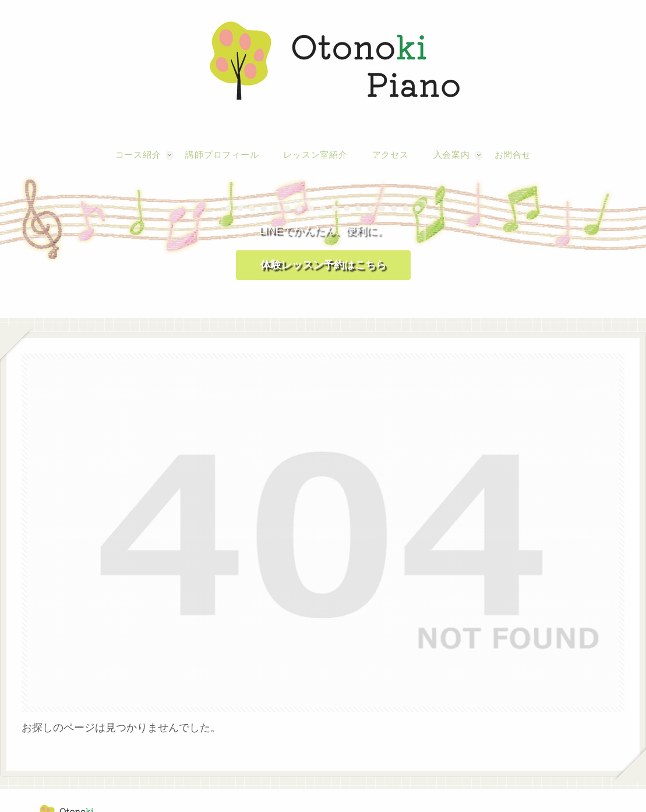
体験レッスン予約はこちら (323, 265)
